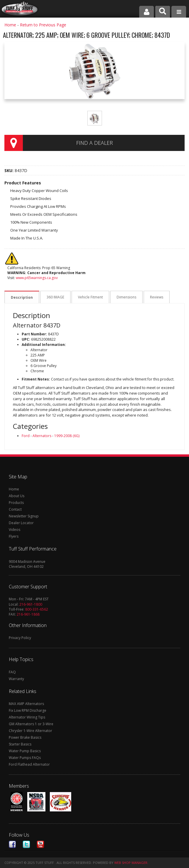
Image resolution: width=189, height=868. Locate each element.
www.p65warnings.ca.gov (37, 278)
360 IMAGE (55, 297)
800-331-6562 (37, 609)
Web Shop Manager (131, 863)
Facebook (12, 844)
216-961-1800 (31, 604)
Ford (26, 436)
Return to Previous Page (43, 25)
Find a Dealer (94, 143)
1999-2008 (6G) (67, 436)
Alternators (42, 436)
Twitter (26, 844)
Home (10, 25)
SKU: (10, 170)
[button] (163, 12)
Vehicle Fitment (89, 297)
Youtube (40, 844)
